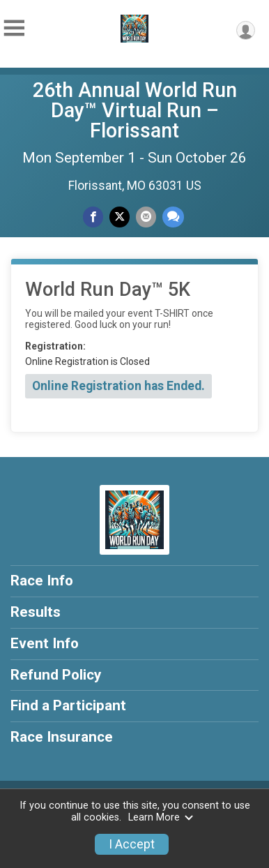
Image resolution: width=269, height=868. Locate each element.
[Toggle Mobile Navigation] (14, 28)
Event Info (45, 643)
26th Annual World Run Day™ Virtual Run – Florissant (135, 110)
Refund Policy (56, 675)
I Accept (132, 844)
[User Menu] (246, 30)
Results (36, 612)
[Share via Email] (146, 217)
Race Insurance (62, 737)
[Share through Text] (173, 217)
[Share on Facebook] (93, 217)
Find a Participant (68, 705)
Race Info (42, 581)
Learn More (161, 817)
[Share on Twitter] (120, 217)
